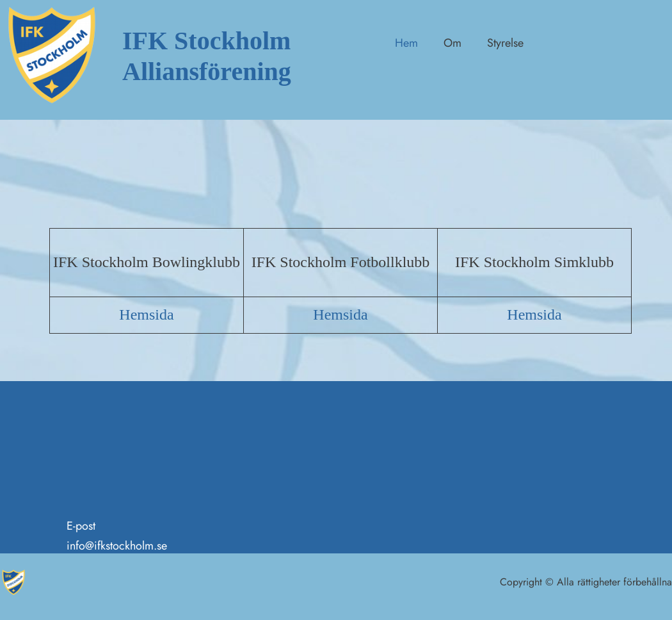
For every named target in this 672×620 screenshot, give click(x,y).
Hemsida (146, 314)
